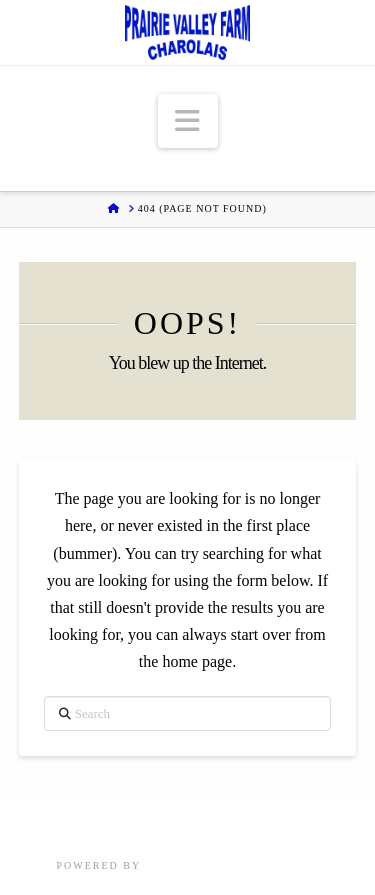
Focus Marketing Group (231, 865)
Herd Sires (165, 822)
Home (42, 822)
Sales (94, 822)
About (238, 822)
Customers (312, 822)
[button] (188, 121)
